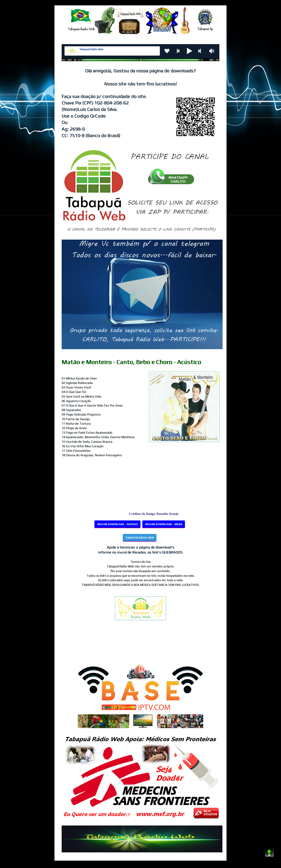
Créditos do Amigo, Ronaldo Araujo (157, 514)
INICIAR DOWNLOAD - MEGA (164, 524)
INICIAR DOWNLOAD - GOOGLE (117, 524)
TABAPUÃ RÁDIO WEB (140, 537)
